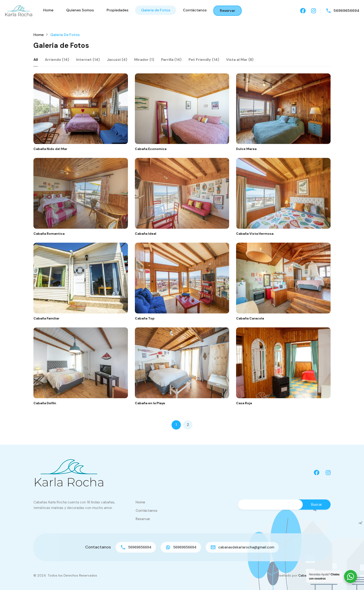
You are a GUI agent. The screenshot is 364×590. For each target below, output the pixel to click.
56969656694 (346, 11)
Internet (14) (88, 60)
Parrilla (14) (171, 60)
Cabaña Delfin (45, 403)
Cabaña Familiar (46, 318)
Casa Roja (244, 403)
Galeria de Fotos (156, 10)
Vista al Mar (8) (240, 60)
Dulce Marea (246, 149)
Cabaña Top (145, 318)
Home (48, 10)
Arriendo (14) (57, 60)
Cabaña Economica (151, 149)
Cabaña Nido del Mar (50, 149)
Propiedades (117, 10)
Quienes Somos (80, 10)
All (36, 60)
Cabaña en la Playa (150, 403)
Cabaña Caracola (250, 318)
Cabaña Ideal (146, 234)
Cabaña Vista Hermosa (255, 234)
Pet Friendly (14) (204, 60)
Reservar (227, 11)
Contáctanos (195, 10)
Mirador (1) (144, 60)
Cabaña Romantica (49, 234)
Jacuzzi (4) (117, 60)
